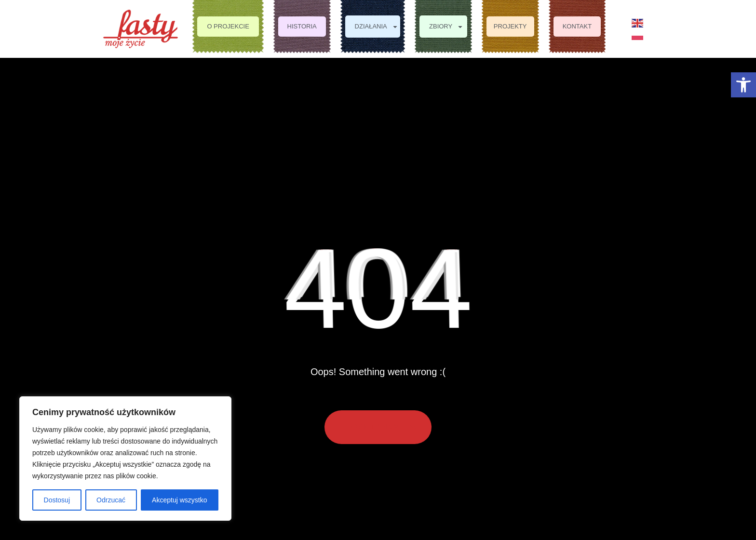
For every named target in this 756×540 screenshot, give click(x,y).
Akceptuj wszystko (179, 500)
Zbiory (446, 27)
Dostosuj (57, 500)
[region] (125, 459)
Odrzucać (111, 500)
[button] (743, 85)
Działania (377, 27)
